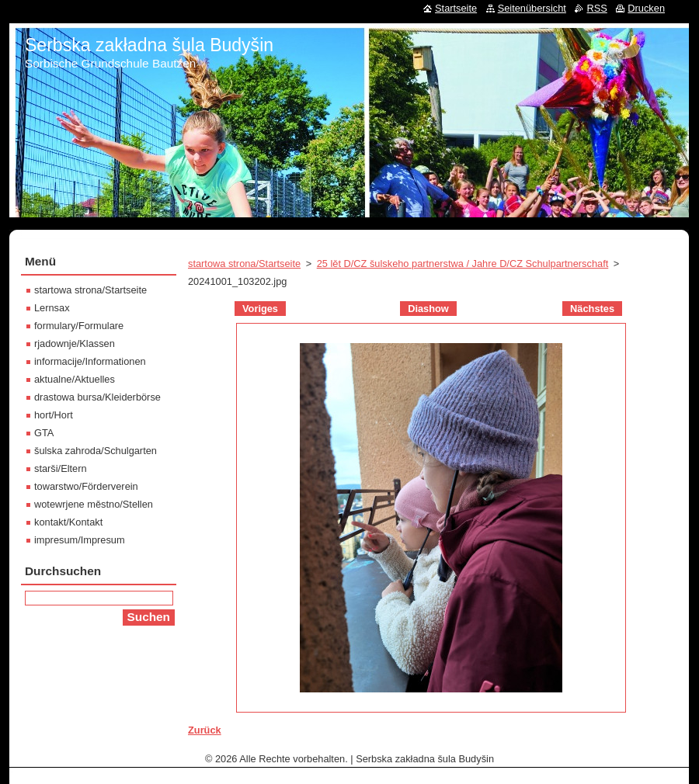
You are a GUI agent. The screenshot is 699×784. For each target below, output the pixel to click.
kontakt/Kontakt (68, 522)
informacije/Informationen (90, 361)
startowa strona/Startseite (244, 264)
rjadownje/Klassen (75, 343)
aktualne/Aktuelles (75, 379)
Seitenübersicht (532, 8)
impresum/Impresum (80, 540)
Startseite (456, 8)
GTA (44, 433)
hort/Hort (54, 415)
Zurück (205, 730)
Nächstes (592, 309)
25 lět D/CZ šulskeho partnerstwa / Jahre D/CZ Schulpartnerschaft (463, 264)
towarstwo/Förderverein (86, 486)
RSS (596, 8)
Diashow (428, 309)
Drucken (646, 8)
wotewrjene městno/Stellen (94, 504)
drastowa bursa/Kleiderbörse (97, 397)
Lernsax (52, 308)
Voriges (260, 309)
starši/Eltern (61, 468)
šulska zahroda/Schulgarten (96, 451)
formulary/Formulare (79, 326)
